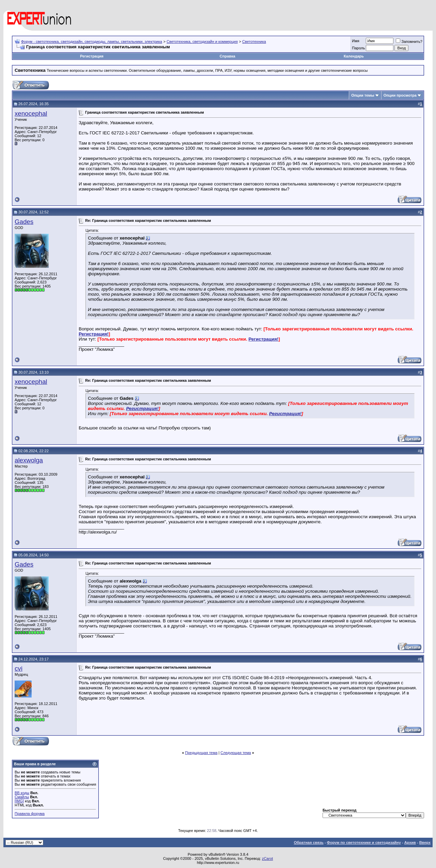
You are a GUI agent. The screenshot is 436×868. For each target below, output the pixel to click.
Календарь (354, 56)
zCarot (267, 858)
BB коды (22, 793)
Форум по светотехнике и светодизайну (364, 842)
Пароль (358, 48)
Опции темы (363, 95)
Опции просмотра (400, 95)
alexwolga (29, 460)
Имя (355, 41)
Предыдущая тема (201, 753)
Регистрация (92, 56)
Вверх (425, 842)
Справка (228, 56)
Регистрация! (94, 334)
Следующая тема (236, 753)
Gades (24, 222)
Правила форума (30, 814)
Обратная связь (309, 842)
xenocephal (31, 113)
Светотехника (254, 42)
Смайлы (22, 797)
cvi (19, 668)
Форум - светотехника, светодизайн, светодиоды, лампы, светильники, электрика (92, 42)
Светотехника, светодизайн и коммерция (202, 42)
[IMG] (19, 801)
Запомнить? (409, 42)
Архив (410, 842)
